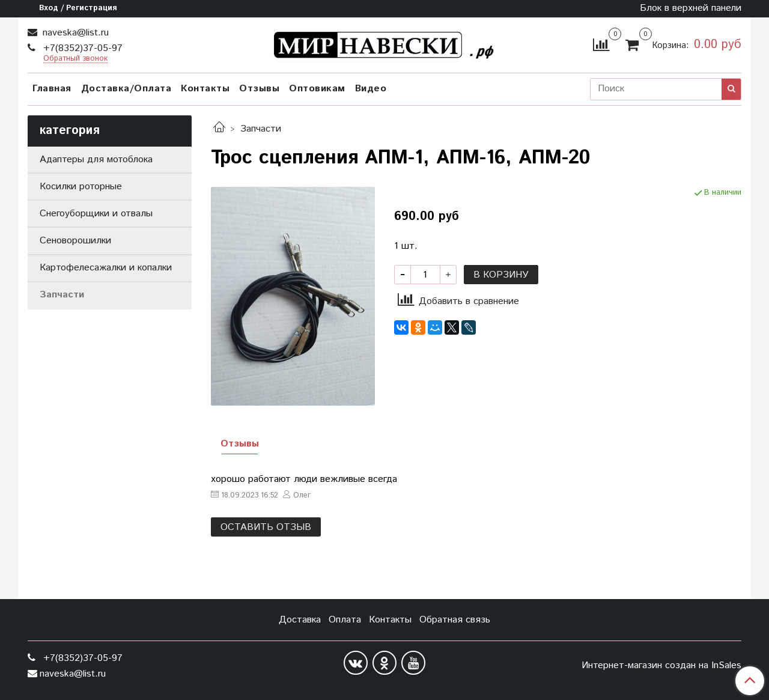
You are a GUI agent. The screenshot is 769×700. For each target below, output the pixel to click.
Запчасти (261, 129)
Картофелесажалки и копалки (106, 268)
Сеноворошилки (75, 241)
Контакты (205, 89)
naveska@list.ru (74, 33)
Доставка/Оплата (126, 89)
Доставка (300, 620)
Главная (52, 89)
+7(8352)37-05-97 (81, 48)
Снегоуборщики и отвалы (96, 214)
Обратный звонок (75, 59)
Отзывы (259, 89)
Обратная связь (455, 620)
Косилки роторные (81, 187)
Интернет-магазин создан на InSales (661, 666)
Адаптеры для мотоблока (96, 160)
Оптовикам (317, 89)
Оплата (345, 620)
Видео (371, 89)
